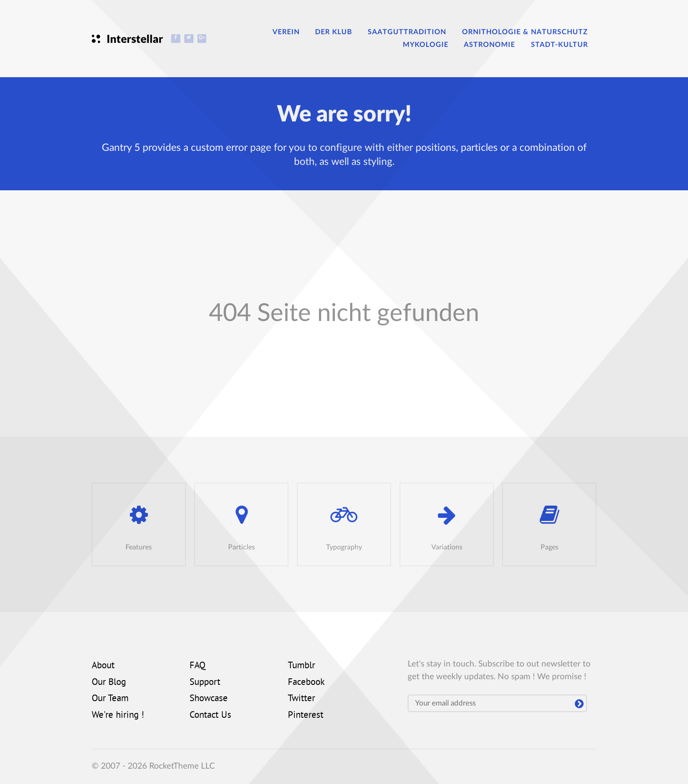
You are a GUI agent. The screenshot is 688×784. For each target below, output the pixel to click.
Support (205, 683)
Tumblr (301, 666)
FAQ (197, 666)
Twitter (301, 699)
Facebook (306, 683)
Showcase (209, 699)
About (103, 666)
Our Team (110, 699)
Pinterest (306, 716)
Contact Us (210, 716)
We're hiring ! (118, 716)
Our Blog (109, 683)
